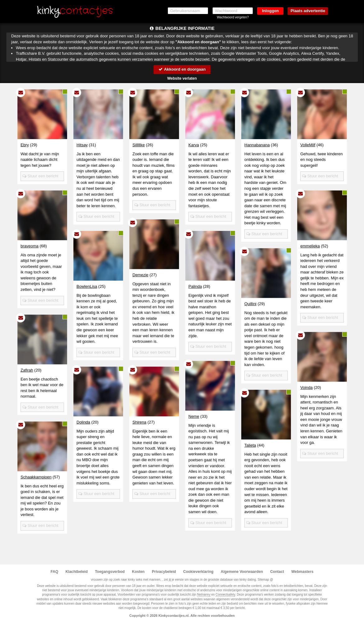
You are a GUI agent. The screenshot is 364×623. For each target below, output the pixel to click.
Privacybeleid (164, 572)
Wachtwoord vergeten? (233, 17)
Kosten (138, 572)
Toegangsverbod (110, 572)
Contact (277, 572)
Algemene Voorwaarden (242, 572)
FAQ (55, 572)
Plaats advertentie (308, 11)
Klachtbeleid (77, 572)
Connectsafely (226, 595)
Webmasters (302, 572)
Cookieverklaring (198, 572)
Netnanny (204, 595)
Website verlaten (182, 78)
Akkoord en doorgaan (182, 69)
